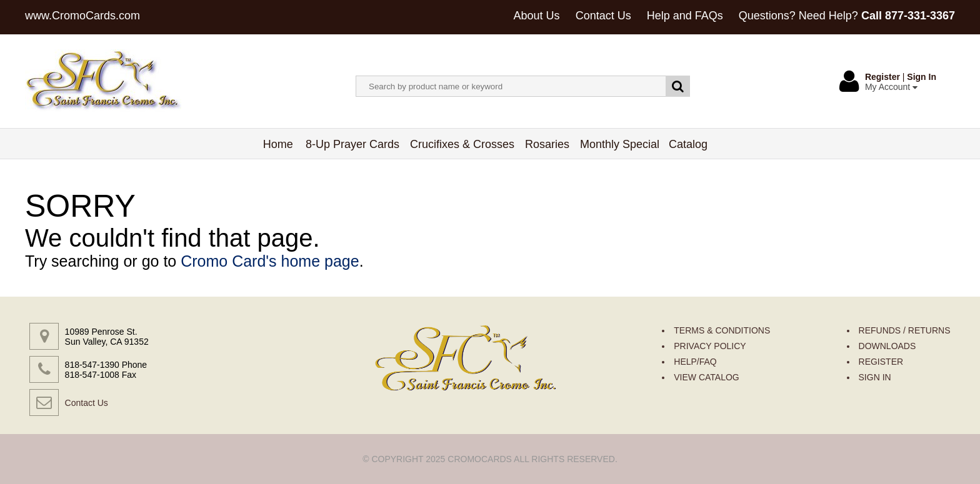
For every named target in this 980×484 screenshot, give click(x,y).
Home (278, 144)
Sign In (922, 77)
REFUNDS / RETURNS (905, 330)
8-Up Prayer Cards (353, 144)
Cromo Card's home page (270, 261)
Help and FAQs (685, 16)
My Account (891, 87)
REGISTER (881, 362)
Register (882, 77)
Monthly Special (620, 144)
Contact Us (603, 16)
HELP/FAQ (695, 362)
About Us (537, 16)
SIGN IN (875, 377)
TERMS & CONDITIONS (722, 330)
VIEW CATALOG (707, 377)
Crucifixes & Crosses (462, 144)
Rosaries (547, 144)
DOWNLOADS (887, 346)
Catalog (688, 144)
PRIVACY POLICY (710, 346)
